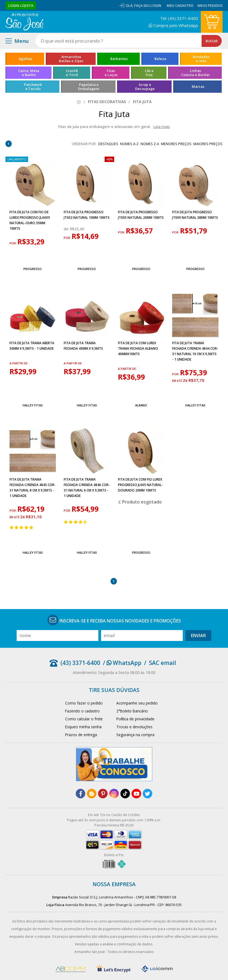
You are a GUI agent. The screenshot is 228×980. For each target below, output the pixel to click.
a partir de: (19, 363)
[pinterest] (103, 794)
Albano (141, 405)
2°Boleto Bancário (132, 711)
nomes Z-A (150, 144)
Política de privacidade (135, 719)
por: (13, 243)
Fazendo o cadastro (82, 711)
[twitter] (148, 794)
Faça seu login (148, 5)
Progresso (33, 269)
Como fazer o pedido (84, 703)
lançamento (17, 159)
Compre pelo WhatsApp (173, 25)
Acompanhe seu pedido (137, 703)
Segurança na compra (135, 735)
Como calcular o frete (84, 719)
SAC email (162, 663)
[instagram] (114, 794)
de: (67, 229)
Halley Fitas (33, 405)
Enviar (198, 636)
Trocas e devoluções (134, 727)
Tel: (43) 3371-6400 (179, 18)
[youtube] (136, 794)
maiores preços (208, 144)
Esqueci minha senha (83, 727)
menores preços (176, 144)
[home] (24, 22)
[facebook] (80, 794)
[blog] (92, 794)
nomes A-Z (129, 144)
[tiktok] (125, 794)
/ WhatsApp (122, 663)
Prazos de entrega (81, 735)
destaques (108, 144)
